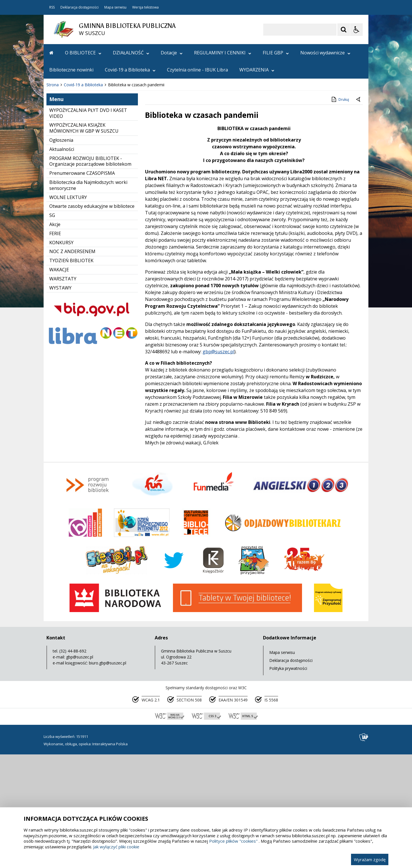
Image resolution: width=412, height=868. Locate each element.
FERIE (55, 347)
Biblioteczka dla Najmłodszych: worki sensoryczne (88, 299)
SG (52, 329)
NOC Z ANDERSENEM (72, 365)
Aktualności (62, 263)
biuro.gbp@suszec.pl (108, 777)
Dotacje (172, 53)
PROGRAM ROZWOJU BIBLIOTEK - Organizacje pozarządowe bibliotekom (90, 275)
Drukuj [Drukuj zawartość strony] (340, 213)
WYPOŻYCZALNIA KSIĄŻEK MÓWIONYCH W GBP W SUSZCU (84, 242)
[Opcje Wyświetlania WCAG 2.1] (356, 30)
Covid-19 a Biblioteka (130, 70)
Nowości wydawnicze (325, 53)
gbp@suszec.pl (218, 465)
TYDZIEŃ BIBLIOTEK (71, 374)
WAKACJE (59, 383)
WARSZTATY (63, 393)
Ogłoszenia (61, 254)
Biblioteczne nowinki (71, 70)
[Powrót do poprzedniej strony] (359, 214)
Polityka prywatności (288, 782)
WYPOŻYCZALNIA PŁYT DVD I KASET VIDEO (88, 227)
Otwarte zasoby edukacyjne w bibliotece (92, 320)
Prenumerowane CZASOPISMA (82, 287)
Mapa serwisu (115, 7)
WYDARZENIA (257, 70)
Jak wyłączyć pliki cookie (116, 847)
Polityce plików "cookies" (233, 841)
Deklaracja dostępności (79, 7)
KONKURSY (61, 356)
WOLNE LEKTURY (68, 311)
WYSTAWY (60, 402)
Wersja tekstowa (145, 7)
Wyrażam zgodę (370, 859)
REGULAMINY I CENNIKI (223, 53)
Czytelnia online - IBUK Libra (197, 70)
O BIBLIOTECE (83, 53)
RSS (52, 7)
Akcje (55, 338)
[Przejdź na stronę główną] (51, 53)
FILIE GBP (276, 53)
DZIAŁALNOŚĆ (131, 53)
